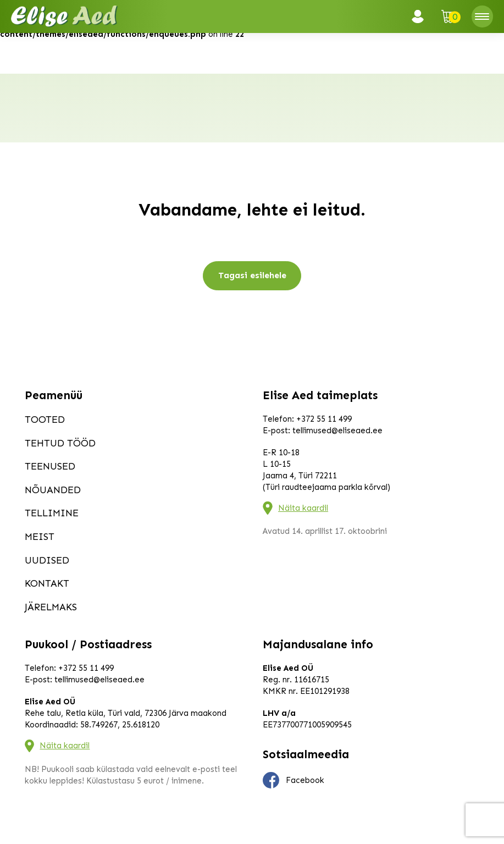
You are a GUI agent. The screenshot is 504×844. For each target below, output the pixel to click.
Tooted (45, 420)
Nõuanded (53, 490)
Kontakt (47, 583)
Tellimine (52, 513)
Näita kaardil (303, 508)
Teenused (50, 466)
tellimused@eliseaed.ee (337, 431)
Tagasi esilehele (252, 275)
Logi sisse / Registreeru (421, 16)
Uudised (47, 560)
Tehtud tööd (60, 443)
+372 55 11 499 (324, 419)
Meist (40, 537)
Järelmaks (51, 607)
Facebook (293, 780)
